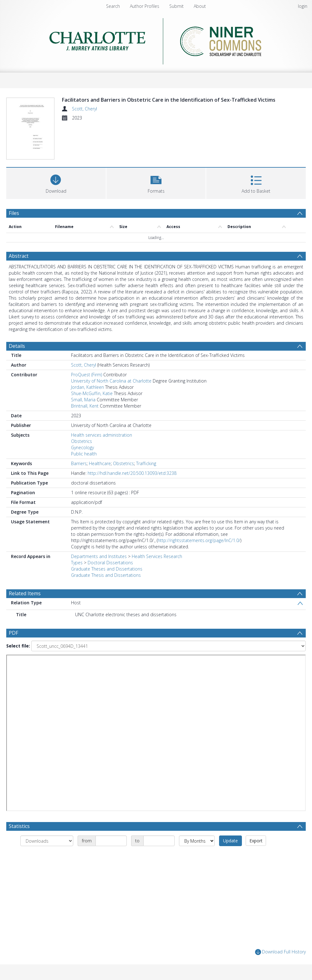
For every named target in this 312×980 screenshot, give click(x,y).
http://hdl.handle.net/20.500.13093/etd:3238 (132, 473)
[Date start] (111, 841)
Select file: (18, 646)
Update (230, 841)
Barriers (79, 463)
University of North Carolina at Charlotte (111, 381)
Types (77, 563)
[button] (156, 183)
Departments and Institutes (99, 556)
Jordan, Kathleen (87, 387)
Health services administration (102, 435)
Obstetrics (82, 441)
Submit (176, 6)
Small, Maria (83, 400)
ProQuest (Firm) (87, 375)
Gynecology (82, 447)
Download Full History (280, 952)
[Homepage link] (156, 40)
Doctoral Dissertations (110, 563)
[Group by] (47, 841)
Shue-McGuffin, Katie (92, 393)
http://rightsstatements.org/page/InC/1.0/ (199, 540)
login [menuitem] (303, 6)
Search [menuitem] (113, 6)
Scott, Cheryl (84, 109)
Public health (84, 454)
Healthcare (100, 463)
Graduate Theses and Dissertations (107, 569)
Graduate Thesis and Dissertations (106, 575)
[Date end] (159, 841)
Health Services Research (157, 556)
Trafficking (146, 463)
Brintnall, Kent (85, 406)
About (200, 6)
